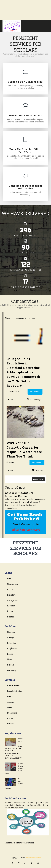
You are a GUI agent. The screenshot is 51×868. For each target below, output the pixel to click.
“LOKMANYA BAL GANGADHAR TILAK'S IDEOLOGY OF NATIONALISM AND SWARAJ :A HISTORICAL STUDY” (14, 748)
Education (11, 643)
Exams (10, 589)
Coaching (11, 632)
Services (11, 724)
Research (11, 606)
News (10, 659)
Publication (12, 713)
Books (10, 578)
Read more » (34, 392)
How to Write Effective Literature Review (19, 494)
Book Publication (15, 691)
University (12, 670)
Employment (13, 648)
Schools (11, 665)
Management (13, 600)
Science (10, 617)
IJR (18, 392)
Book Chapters (14, 686)
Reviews (11, 611)
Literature (11, 595)
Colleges (11, 637)
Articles (11, 392)
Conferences (12, 584)
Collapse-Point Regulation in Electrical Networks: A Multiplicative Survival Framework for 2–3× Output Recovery (23, 372)
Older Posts (38, 479)
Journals (11, 702)
